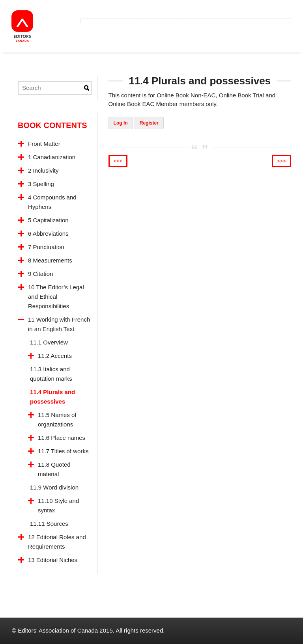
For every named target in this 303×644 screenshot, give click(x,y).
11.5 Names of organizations (57, 420)
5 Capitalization (48, 220)
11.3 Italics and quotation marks (51, 374)
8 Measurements (50, 260)
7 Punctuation (46, 247)
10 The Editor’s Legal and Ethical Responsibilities (56, 297)
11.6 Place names (62, 438)
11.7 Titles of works (63, 451)
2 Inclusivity (43, 170)
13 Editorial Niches (53, 560)
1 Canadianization (52, 157)
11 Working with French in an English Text (59, 324)
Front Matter (44, 144)
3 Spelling (41, 184)
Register (149, 123)
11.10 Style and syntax (58, 505)
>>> (281, 161)
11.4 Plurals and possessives (52, 397)
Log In (121, 123)
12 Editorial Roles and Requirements (57, 542)
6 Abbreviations (48, 234)
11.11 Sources (49, 524)
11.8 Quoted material (54, 469)
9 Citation (40, 274)
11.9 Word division (54, 487)
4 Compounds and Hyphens (52, 202)
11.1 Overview (49, 342)
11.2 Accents (55, 356)
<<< (118, 161)
